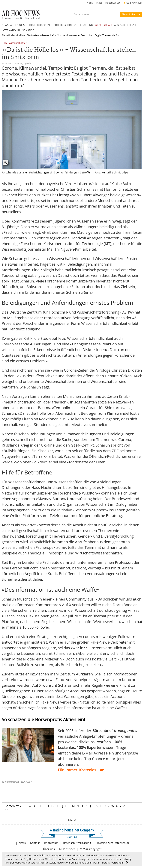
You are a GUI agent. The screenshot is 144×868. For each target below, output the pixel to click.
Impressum (51, 843)
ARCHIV (90, 3)
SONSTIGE (28, 30)
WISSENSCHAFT (103, 25)
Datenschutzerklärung (77, 843)
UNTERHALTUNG (83, 25)
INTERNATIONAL (11, 30)
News (22, 843)
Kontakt (35, 843)
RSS (126, 3)
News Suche (128, 14)
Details (106, 863)
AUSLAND (120, 25)
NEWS (5, 25)
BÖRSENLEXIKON (113, 3)
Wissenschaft (47, 35)
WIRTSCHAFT (44, 25)
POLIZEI (131, 25)
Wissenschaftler (18, 43)
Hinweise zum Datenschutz (112, 843)
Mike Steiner (67, 849)
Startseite (32, 35)
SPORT (68, 25)
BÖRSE (31, 25)
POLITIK (58, 25)
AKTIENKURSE (18, 25)
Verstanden (118, 863)
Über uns (49, 849)
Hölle (5, 43)
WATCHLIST (137, 3)
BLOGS (99, 3)
